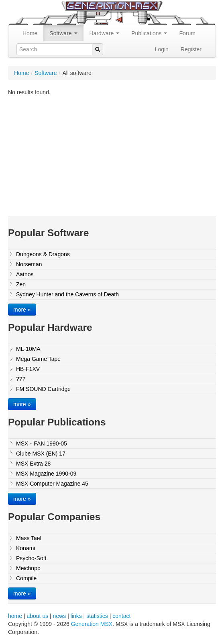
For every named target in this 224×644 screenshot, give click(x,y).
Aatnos (25, 274)
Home (30, 33)
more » (22, 310)
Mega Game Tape (38, 359)
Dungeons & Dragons (43, 254)
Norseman (29, 264)
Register (191, 49)
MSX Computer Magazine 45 (52, 484)
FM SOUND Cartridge (43, 389)
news (60, 616)
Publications (149, 33)
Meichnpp (28, 568)
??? (21, 379)
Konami (25, 548)
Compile (26, 578)
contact (121, 616)
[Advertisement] (116, 152)
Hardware (105, 33)
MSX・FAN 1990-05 (42, 444)
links (76, 616)
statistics (97, 616)
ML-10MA (28, 349)
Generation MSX (92, 624)
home (15, 616)
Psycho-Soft (31, 558)
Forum (187, 33)
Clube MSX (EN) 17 (41, 454)
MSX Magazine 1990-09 (46, 474)
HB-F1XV (28, 369)
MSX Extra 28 (33, 464)
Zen (21, 284)
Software (63, 33)
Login (162, 49)
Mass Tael (29, 538)
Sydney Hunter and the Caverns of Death (67, 294)
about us (37, 616)
